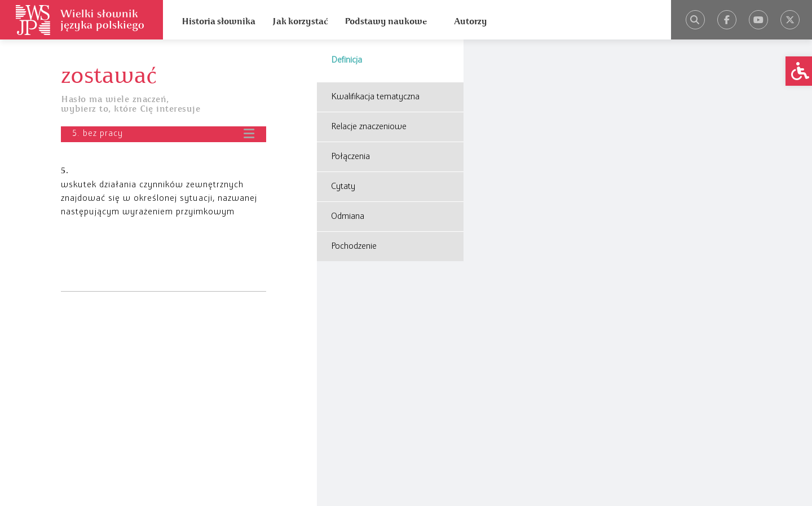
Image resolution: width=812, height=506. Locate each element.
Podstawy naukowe (386, 21)
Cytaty (343, 187)
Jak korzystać (300, 21)
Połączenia (350, 157)
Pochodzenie (354, 247)
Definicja (347, 60)
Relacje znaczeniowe (369, 127)
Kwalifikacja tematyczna (375, 97)
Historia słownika (219, 21)
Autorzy (471, 21)
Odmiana (348, 217)
